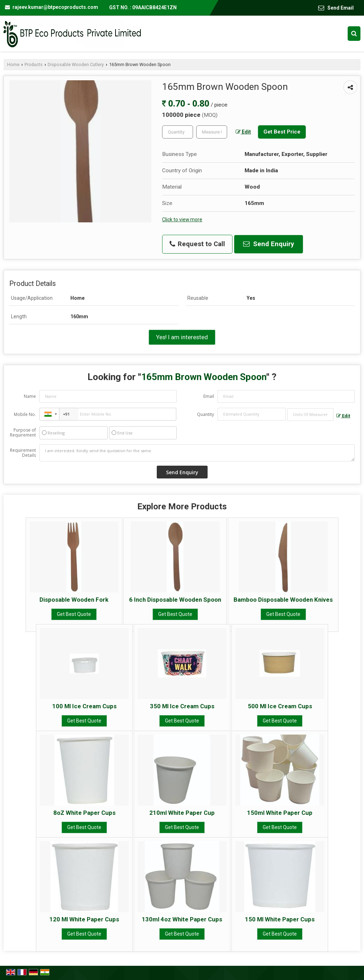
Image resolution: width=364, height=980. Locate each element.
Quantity (205, 414)
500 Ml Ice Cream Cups (280, 706)
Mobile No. (25, 414)
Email (209, 396)
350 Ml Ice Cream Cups (182, 706)
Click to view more (182, 220)
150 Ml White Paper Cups (280, 919)
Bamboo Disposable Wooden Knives (283, 600)
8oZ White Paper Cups (84, 813)
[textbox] (212, 132)
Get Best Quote (74, 614)
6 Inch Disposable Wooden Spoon (175, 600)
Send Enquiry (269, 244)
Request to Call (197, 244)
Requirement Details (23, 453)
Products (34, 64)
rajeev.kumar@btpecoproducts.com (55, 7)
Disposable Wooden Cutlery (76, 64)
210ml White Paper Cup (182, 813)
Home (13, 64)
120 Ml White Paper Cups (84, 919)
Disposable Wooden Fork (74, 600)
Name (30, 396)
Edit (243, 132)
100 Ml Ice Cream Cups (84, 706)
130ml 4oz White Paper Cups (182, 919)
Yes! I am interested (182, 337)
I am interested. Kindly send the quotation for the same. (197, 453)
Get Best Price (282, 132)
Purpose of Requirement (23, 433)
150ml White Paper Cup (280, 813)
